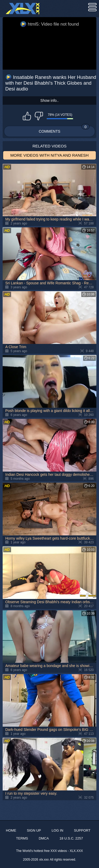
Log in (58, 830)
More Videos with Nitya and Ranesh (49, 155)
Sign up (34, 830)
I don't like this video (39, 116)
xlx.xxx (44, 860)
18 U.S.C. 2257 (71, 838)
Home (11, 830)
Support (82, 830)
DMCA (44, 838)
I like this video (27, 116)
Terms (22, 838)
